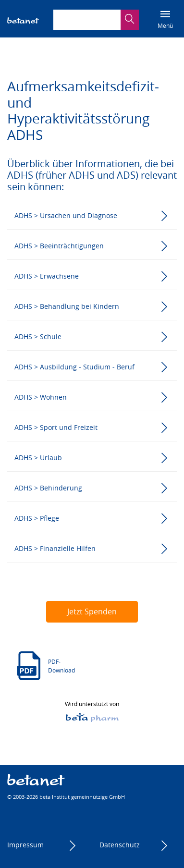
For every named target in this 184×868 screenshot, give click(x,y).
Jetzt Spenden (92, 611)
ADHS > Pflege (37, 518)
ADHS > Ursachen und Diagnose (66, 215)
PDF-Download (61, 666)
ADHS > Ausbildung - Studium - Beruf (74, 367)
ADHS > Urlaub (38, 458)
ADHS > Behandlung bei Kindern (67, 306)
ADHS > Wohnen (41, 397)
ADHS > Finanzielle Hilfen (55, 548)
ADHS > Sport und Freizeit (56, 427)
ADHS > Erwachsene (47, 276)
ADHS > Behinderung (48, 488)
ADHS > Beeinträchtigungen (59, 246)
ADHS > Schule (38, 336)
